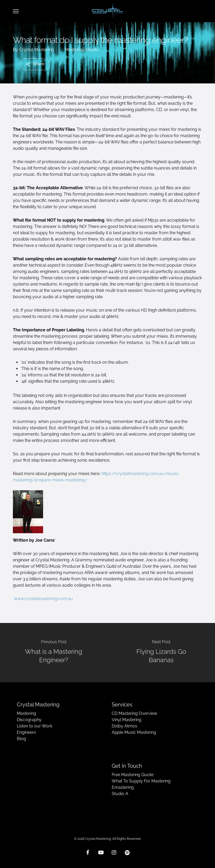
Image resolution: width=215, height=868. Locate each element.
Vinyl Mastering (127, 720)
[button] (16, 11)
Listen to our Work (35, 726)
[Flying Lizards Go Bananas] (161, 653)
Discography (29, 720)
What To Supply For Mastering (141, 781)
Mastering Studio (82, 50)
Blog (21, 739)
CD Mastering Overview (134, 713)
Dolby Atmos (124, 726)
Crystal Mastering (37, 50)
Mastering (26, 713)
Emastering (123, 787)
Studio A (120, 794)
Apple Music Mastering (134, 732)
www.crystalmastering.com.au (43, 599)
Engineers (26, 732)
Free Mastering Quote (133, 775)
